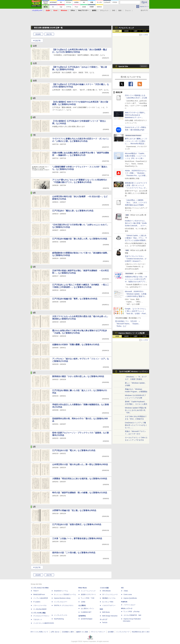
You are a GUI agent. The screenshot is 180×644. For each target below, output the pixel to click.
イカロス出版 (104, 588)
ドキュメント (104, 10)
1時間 (117, 31)
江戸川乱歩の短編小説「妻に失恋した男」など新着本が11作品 (80, 239)
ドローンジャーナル (40, 605)
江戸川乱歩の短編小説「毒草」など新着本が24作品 (75, 299)
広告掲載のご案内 (68, 632)
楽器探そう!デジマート (88, 594)
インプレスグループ (123, 632)
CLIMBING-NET (86, 612)
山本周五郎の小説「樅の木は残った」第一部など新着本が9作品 (80, 464)
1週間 (135, 31)
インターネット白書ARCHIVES (44, 623)
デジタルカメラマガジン (41, 616)
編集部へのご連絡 (82, 632)
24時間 (126, 31)
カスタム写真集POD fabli (132, 615)
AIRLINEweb (106, 591)
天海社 (126, 591)
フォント (128, 10)
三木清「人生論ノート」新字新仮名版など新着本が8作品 (77, 538)
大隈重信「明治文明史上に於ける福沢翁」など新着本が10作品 (80, 479)
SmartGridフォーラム (61, 591)
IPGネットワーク (127, 609)
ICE (122, 588)
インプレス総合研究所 (41, 598)
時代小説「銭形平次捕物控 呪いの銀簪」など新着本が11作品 (80, 493)
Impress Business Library (62, 598)
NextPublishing (59, 619)
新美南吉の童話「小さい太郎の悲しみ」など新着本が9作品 (78, 376)
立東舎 (83, 602)
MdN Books (106, 612)
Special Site (123, 66)
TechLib (105, 623)
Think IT (36, 591)
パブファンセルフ (129, 605)
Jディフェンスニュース (110, 594)
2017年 (38, 41)
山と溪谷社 (82, 605)
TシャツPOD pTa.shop (132, 612)
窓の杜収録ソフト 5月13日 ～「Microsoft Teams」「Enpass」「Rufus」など (128, 324)
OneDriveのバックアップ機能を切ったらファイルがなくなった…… (136, 425)
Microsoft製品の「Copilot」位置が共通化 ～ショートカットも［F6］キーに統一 (135, 156)
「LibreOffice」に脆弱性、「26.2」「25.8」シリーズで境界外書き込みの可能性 (136, 203)
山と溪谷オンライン (87, 609)
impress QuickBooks (130, 598)
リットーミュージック (88, 591)
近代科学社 (82, 616)
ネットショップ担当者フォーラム (65, 594)
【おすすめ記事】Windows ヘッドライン (133, 372)
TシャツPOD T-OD (88, 598)
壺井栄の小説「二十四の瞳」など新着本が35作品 (74, 553)
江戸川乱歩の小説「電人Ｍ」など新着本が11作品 (74, 450)
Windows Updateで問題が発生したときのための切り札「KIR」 (136, 410)
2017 (49, 34)
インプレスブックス (61, 615)
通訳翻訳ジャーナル (109, 598)
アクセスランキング (126, 28)
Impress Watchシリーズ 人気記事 (132, 333)
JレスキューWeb (108, 602)
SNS (114, 10)
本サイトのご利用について (39, 632)
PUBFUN (124, 602)
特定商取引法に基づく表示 (141, 632)
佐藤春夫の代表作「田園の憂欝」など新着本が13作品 (76, 345)
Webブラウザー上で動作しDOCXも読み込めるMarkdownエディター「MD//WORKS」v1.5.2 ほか (136, 117)
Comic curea (128, 594)
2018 (38, 34)
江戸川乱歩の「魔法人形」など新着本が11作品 (73, 211)
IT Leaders (37, 602)
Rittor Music (83, 588)
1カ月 (145, 31)
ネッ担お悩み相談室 (40, 609)
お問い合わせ (55, 632)
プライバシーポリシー (98, 632)
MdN (101, 609)
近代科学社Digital (87, 619)
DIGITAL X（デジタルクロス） (64, 605)
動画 (120, 10)
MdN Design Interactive (110, 616)
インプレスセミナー (61, 602)
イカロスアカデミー (109, 605)
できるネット (38, 619)
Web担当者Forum (39, 594)
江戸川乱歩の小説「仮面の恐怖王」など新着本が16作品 (77, 524)
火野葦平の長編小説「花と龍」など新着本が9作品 (74, 510)
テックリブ (103, 619)
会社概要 (111, 632)
